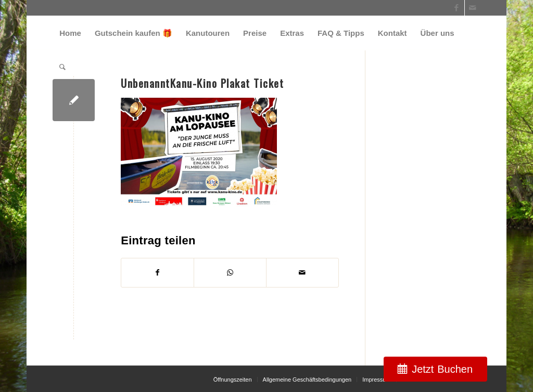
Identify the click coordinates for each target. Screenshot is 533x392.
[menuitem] (70, 33)
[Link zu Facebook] (457, 8)
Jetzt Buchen (442, 369)
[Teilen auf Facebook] (157, 273)
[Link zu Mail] (473, 8)
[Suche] (62, 67)
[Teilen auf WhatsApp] (230, 273)
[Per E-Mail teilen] (302, 273)
